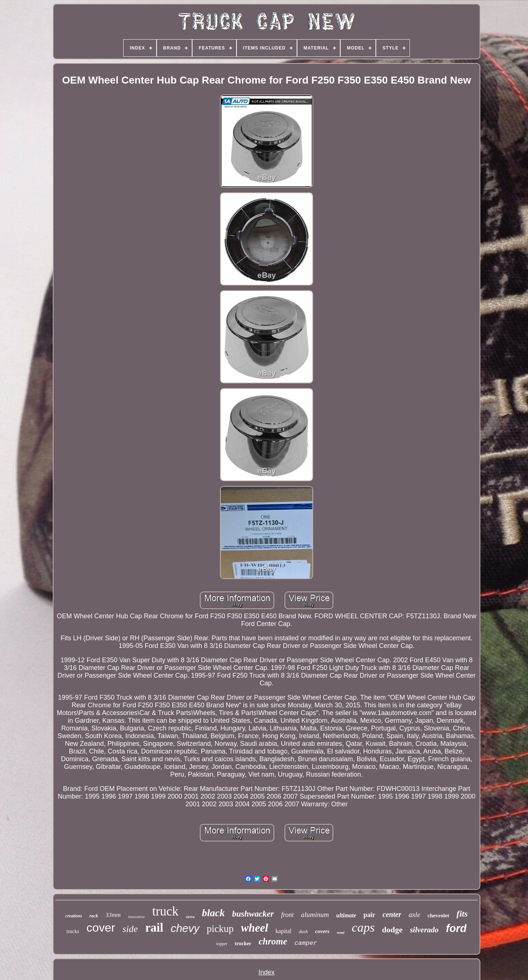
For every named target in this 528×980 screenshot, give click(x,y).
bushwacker (253, 914)
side (130, 929)
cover (101, 928)
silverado (424, 930)
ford (456, 928)
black (213, 913)
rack (94, 916)
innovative (136, 917)
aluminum (315, 915)
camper (306, 943)
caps (363, 927)
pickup (220, 929)
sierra (190, 917)
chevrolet (438, 915)
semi (341, 932)
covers (322, 931)
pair (369, 915)
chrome (273, 941)
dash (303, 931)
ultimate (346, 915)
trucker (243, 944)
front (287, 915)
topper (222, 944)
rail (154, 928)
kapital (283, 931)
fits (462, 914)
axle (414, 915)
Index (267, 972)
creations (74, 916)
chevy (185, 928)
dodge (392, 930)
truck (165, 911)
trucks (73, 931)
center (392, 914)
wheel (254, 928)
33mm (113, 915)
